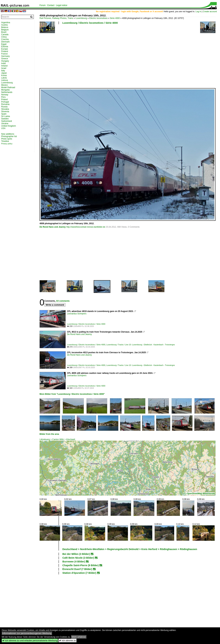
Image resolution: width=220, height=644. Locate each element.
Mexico (4, 85)
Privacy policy (7, 144)
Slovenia (5, 111)
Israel (4, 68)
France (4, 54)
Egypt (4, 44)
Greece (5, 59)
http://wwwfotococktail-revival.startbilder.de (86, 227)
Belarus (5, 27)
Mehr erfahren (79, 637)
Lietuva (5, 80)
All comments (63, 301)
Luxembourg (81, 18)
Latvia (4, 78)
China (4, 37)
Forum (43, 5)
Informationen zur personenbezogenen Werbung (27, 633)
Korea (4, 75)
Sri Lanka (6, 116)
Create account (210, 12)
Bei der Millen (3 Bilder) (76, 554)
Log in (198, 12)
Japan (4, 73)
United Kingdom (9, 126)
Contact (51, 5)
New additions (8, 134)
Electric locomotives (98, 18)
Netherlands (7, 92)
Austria (4, 25)
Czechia (5, 39)
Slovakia (5, 109)
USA (3, 128)
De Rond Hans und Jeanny (53, 227)
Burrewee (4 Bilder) (74, 562)
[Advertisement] (128, 58)
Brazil (4, 32)
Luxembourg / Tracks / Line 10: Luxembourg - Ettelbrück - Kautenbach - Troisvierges (141, 345)
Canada (5, 35)
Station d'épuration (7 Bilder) (79, 573)
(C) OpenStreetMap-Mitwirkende (199, 494)
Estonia (5, 47)
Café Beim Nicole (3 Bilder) (78, 558)
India (3, 63)
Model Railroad (8, 87)
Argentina (6, 23)
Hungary (5, 61)
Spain (4, 114)
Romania (5, 104)
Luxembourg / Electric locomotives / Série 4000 (90, 23)
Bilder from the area (49, 434)
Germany (5, 56)
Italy (3, 71)
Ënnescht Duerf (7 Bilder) (77, 569)
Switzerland (7, 121)
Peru (3, 97)
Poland (4, 99)
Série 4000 (115, 18)
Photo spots (7, 139)
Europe (5, 49)
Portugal (5, 102)
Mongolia (5, 90)
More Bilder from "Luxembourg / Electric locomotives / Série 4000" (72, 394)
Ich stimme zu (67, 640)
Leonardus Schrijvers (77, 314)
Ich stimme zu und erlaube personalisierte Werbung (30, 640)
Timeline (5, 141)
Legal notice (62, 5)
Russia (4, 107)
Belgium (5, 30)
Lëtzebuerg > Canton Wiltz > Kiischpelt (57, 439)
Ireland (4, 66)
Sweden (5, 119)
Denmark (5, 42)
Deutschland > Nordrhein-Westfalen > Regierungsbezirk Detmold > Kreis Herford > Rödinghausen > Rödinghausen (130, 549)
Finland (5, 51)
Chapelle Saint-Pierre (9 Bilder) (81, 565)
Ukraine (5, 124)
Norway (5, 95)
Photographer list (9, 136)
